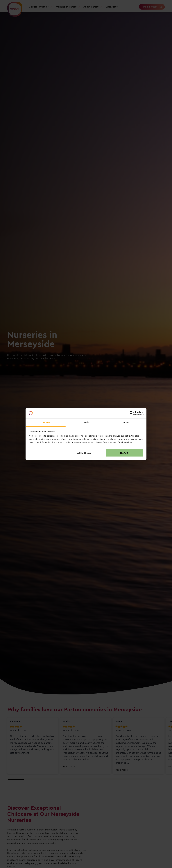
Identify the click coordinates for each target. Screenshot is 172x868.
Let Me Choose (86, 453)
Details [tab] (86, 422)
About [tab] (126, 422)
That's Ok (125, 453)
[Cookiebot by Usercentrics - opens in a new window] (132, 413)
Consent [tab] (46, 422)
